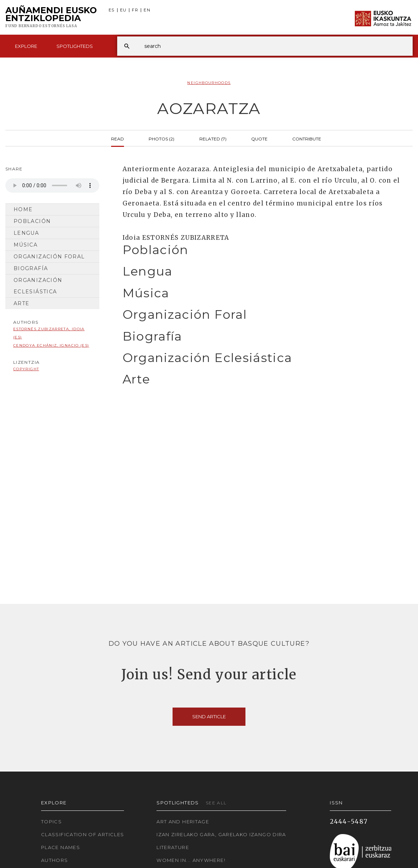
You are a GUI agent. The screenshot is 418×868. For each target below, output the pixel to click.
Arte (21, 303)
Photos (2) (161, 138)
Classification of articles (83, 834)
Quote (259, 138)
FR (135, 10)
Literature (173, 847)
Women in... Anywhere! (191, 860)
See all (216, 803)
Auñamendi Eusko (51, 18)
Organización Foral (49, 257)
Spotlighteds (75, 46)
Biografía (31, 268)
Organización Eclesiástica (38, 286)
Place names (61, 847)
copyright (26, 369)
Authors (55, 860)
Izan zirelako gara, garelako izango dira (221, 834)
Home (23, 209)
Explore (26, 46)
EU (123, 10)
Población (32, 221)
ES (112, 10)
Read (118, 138)
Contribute (307, 138)
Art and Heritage (183, 822)
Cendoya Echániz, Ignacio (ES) (51, 345)
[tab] (262, 250)
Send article (209, 716)
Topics (51, 822)
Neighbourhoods (209, 83)
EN (147, 10)
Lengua (26, 233)
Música (26, 245)
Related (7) (213, 138)
